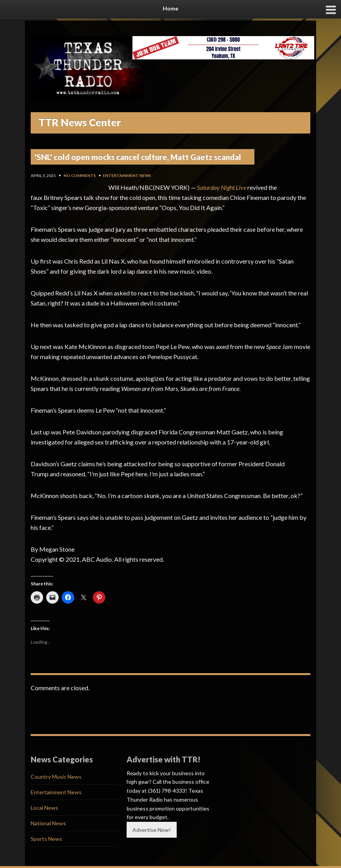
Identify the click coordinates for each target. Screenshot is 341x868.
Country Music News (56, 777)
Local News (44, 808)
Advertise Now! (152, 830)
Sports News (46, 839)
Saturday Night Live (222, 187)
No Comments (80, 175)
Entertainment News (127, 175)
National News (48, 823)
